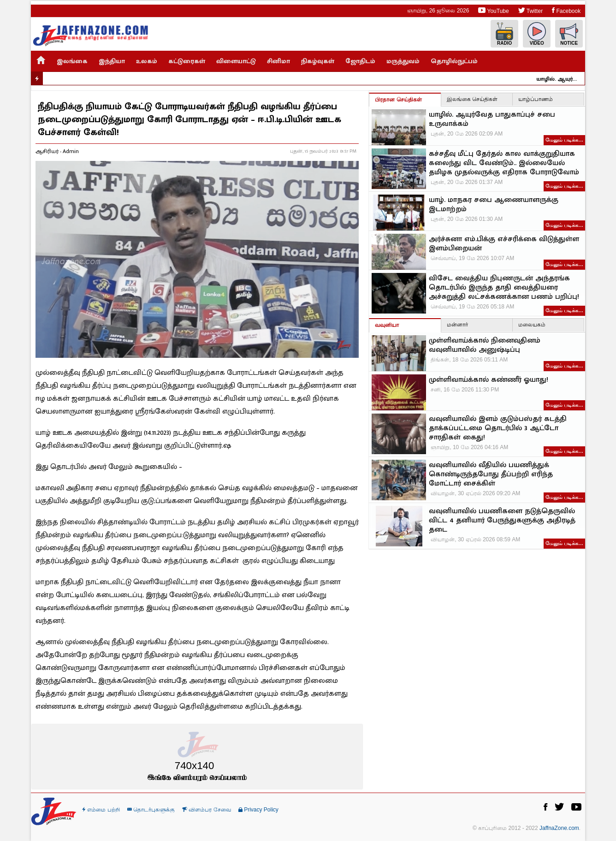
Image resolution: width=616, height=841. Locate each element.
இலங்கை (72, 61)
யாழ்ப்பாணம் (536, 99)
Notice (569, 34)
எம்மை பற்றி (101, 810)
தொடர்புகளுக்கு (151, 810)
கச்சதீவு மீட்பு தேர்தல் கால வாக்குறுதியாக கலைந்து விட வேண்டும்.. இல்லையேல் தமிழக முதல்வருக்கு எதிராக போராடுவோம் (504, 163)
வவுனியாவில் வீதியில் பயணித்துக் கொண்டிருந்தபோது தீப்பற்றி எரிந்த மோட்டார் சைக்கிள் (491, 474)
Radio (504, 34)
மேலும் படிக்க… (564, 140)
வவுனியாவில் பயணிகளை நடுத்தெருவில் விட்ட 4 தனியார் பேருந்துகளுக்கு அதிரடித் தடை (502, 521)
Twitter (530, 10)
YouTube (493, 10)
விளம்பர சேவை (207, 810)
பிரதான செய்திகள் (398, 100)
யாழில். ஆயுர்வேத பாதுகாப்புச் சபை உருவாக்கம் (563, 79)
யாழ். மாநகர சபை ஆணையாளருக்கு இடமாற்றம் (494, 205)
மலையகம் (532, 325)
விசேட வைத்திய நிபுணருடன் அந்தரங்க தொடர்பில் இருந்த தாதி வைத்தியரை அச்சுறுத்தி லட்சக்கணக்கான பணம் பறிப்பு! (504, 288)
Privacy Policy (258, 810)
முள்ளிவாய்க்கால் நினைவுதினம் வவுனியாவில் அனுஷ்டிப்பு (485, 345)
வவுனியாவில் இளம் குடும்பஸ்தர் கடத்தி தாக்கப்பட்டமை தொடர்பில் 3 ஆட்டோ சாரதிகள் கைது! (498, 428)
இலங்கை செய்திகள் (472, 99)
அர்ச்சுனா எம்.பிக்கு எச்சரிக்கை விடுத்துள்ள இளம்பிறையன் (504, 244)
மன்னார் (457, 325)
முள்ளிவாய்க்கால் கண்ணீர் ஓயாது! (489, 380)
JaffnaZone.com (559, 828)
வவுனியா (387, 325)
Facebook (566, 10)
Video (537, 34)
